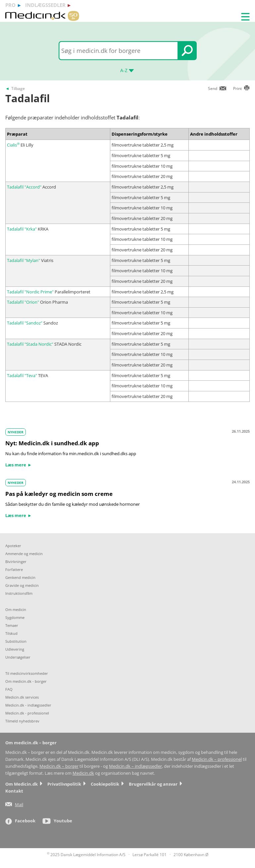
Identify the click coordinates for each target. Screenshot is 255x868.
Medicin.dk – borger (59, 766)
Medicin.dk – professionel (217, 759)
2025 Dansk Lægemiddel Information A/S (86, 855)
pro (10, 5)
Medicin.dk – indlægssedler (135, 766)
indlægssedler (45, 5)
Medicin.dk (83, 773)
